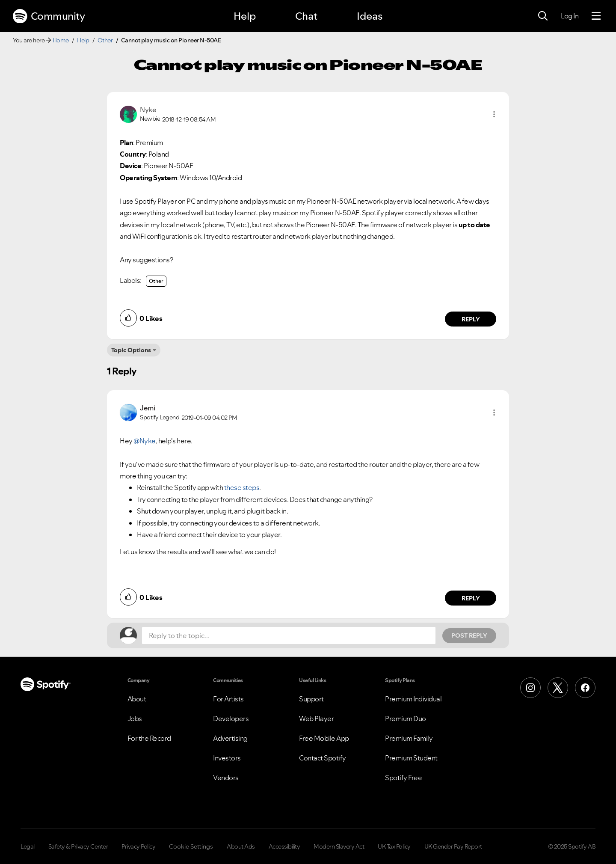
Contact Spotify (323, 758)
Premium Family (409, 738)
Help (245, 16)
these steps (242, 487)
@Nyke (145, 441)
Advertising (230, 738)
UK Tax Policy (394, 846)
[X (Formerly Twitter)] (558, 688)
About (137, 699)
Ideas (370, 16)
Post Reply (469, 635)
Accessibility (284, 846)
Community (49, 16)
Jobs (135, 719)
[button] (494, 114)
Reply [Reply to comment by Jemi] (471, 598)
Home (61, 40)
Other (105, 40)
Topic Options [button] (131, 350)
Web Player (316, 719)
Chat (306, 16)
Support (311, 699)
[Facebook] (585, 688)
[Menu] (596, 16)
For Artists (228, 699)
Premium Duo (406, 719)
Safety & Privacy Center (78, 846)
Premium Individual (413, 699)
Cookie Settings (191, 846)
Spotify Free (403, 778)
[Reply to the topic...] (289, 635)
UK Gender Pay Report (453, 846)
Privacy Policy (138, 846)
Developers (231, 719)
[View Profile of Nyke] (148, 110)
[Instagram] (530, 688)
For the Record (149, 738)
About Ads (241, 846)
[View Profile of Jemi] (147, 408)
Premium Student (411, 758)
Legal (28, 846)
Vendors (226, 778)
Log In (570, 16)
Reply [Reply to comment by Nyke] (471, 319)
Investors (227, 758)
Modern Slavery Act (339, 846)
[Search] (543, 16)
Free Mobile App (324, 738)
